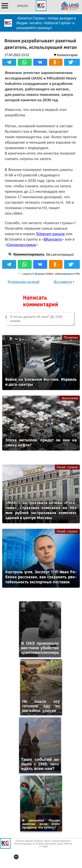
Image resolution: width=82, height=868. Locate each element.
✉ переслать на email (24, 282)
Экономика (70, 398)
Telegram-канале (50, 234)
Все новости (63, 282)
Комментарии (67, 55)
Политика (71, 337)
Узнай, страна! (67, 467)
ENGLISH (23, 6)
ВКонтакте (53, 239)
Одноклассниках (22, 245)
